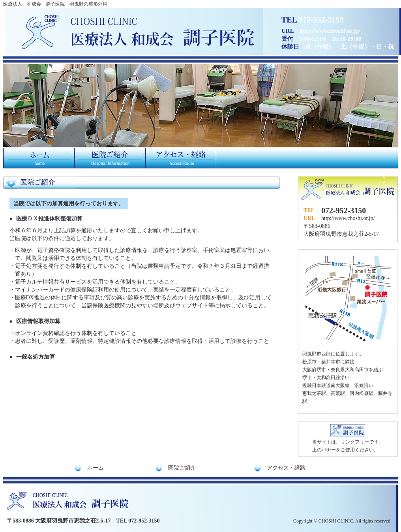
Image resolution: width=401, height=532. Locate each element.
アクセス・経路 (286, 468)
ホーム (96, 468)
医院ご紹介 (182, 468)
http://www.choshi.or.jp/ (348, 218)
